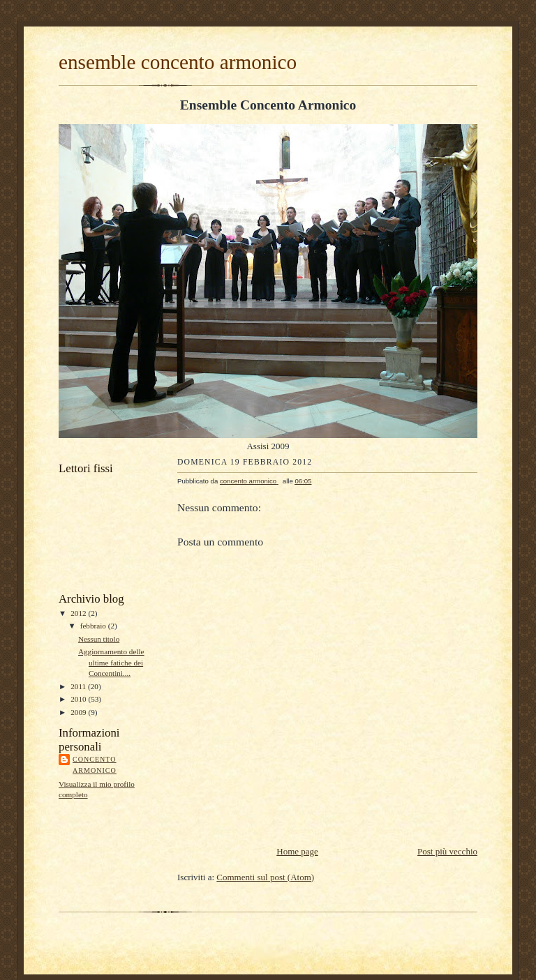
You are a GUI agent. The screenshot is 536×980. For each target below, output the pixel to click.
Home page (297, 851)
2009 (79, 712)
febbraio (94, 626)
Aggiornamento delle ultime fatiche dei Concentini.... (111, 662)
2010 (79, 699)
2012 (79, 613)
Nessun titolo (99, 639)
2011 (79, 686)
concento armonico (95, 765)
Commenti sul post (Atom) (265, 877)
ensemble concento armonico (178, 62)
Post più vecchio (447, 851)
